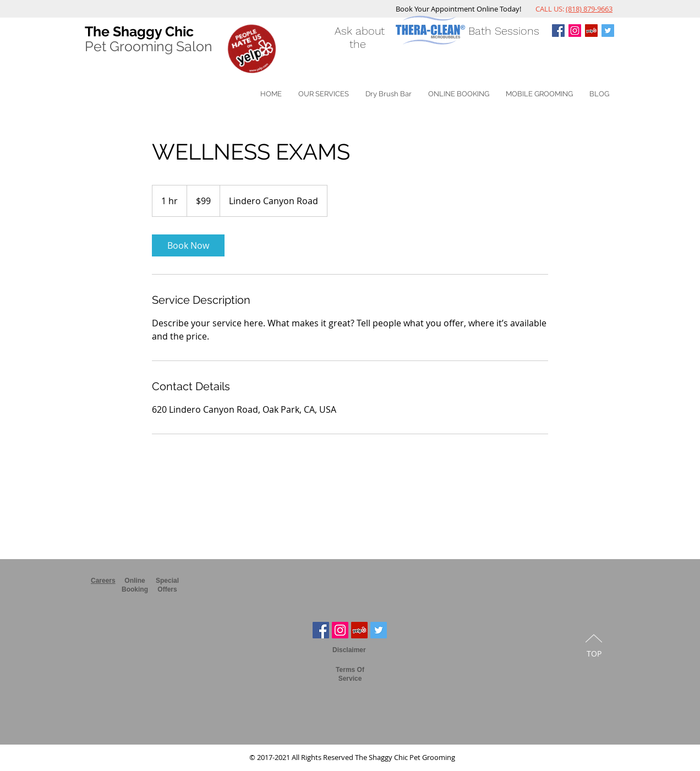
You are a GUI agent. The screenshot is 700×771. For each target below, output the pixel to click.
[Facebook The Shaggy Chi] (558, 31)
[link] (188, 245)
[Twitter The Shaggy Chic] (608, 31)
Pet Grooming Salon (149, 46)
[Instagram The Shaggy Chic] (575, 31)
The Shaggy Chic (139, 31)
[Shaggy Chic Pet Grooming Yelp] (591, 31)
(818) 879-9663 (589, 9)
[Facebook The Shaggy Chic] (321, 630)
